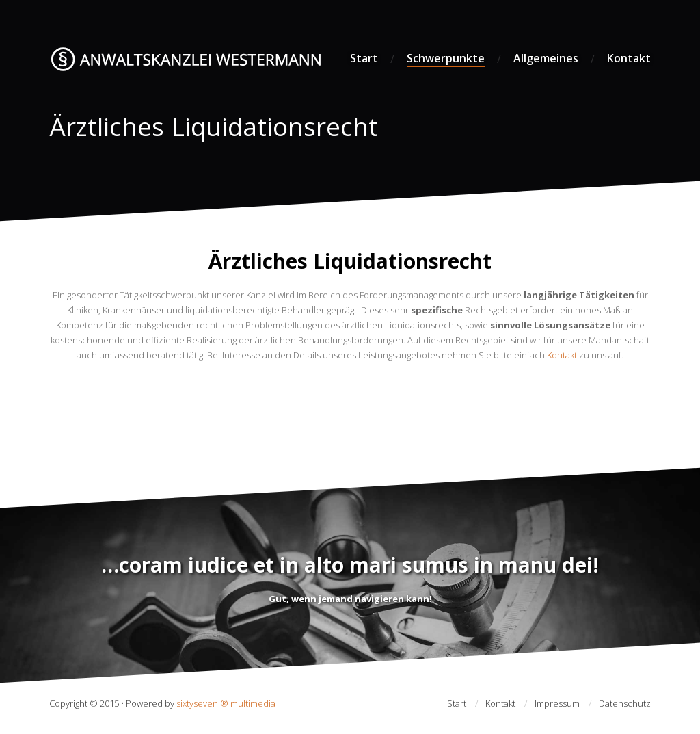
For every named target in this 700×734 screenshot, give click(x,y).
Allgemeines (546, 58)
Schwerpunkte (446, 58)
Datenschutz (625, 703)
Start (364, 58)
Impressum (557, 703)
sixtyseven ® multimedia (226, 703)
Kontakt (629, 58)
